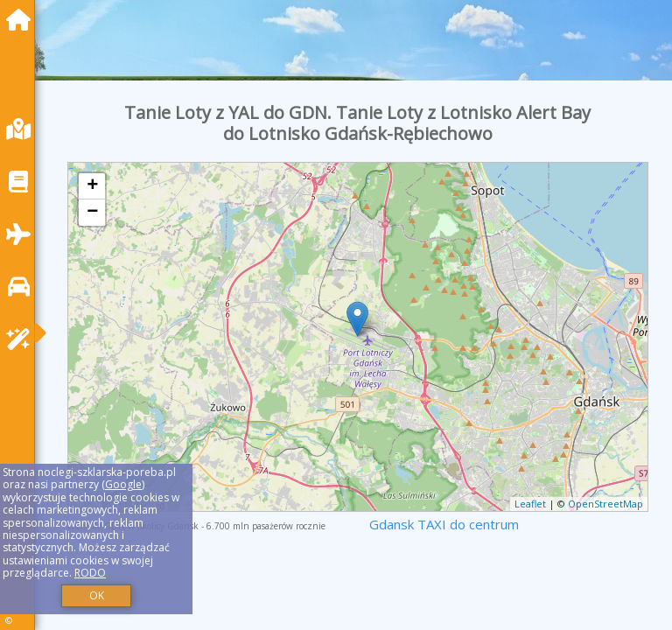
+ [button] (92, 186)
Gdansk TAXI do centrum (444, 524)
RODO (90, 573)
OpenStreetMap (605, 504)
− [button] (92, 213)
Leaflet (530, 504)
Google (123, 484)
